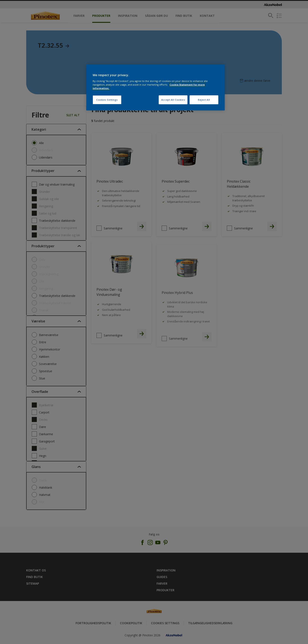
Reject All (204, 100)
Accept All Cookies (173, 100)
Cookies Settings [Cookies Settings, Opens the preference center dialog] (107, 100)
